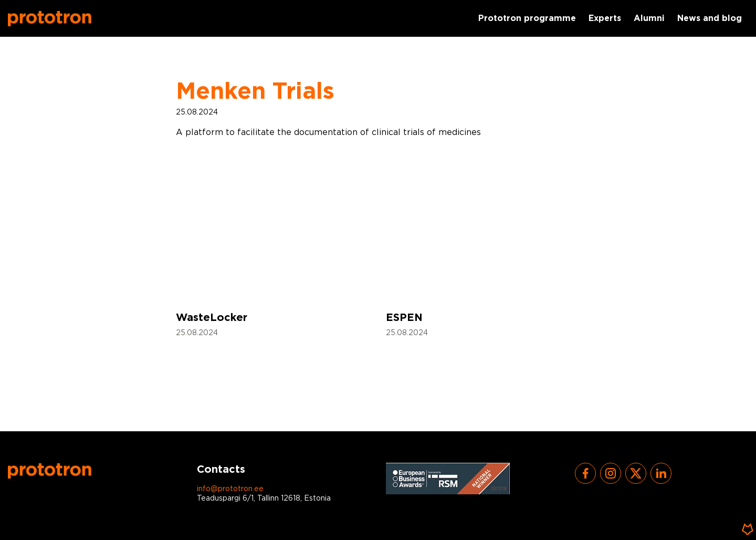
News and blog (710, 19)
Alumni (649, 19)
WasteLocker (212, 318)
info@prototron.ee (230, 489)
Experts (605, 19)
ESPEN (404, 318)
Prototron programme (527, 19)
